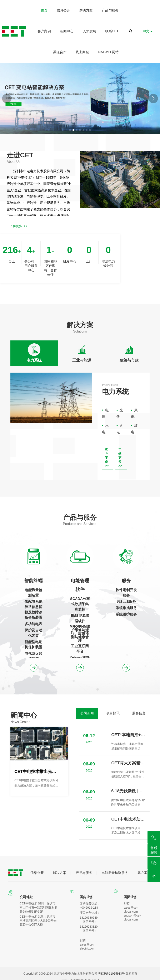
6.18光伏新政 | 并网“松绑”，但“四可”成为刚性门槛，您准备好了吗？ (128, 791)
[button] (153, 98)
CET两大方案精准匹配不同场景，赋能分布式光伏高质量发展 (128, 763)
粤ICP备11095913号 (111, 974)
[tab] (34, 353)
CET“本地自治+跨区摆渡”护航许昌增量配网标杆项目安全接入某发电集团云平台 (128, 735)
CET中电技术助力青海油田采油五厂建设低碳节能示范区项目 (128, 819)
